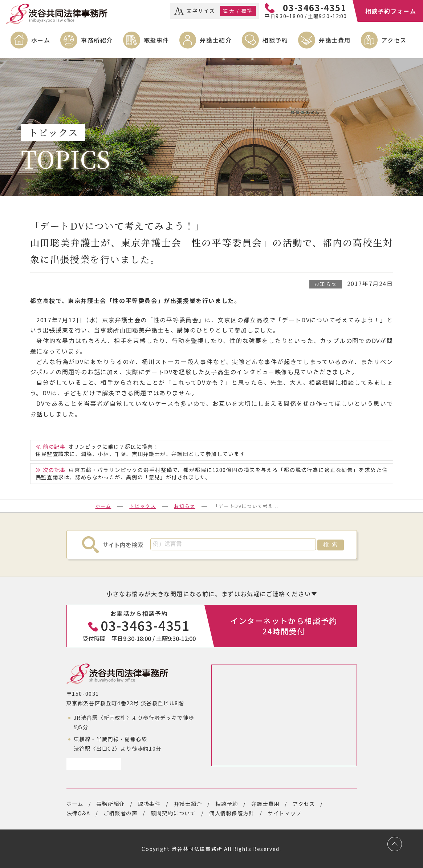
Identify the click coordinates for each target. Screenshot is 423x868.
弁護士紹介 (216, 40)
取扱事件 (156, 40)
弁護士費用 (335, 40)
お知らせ (326, 284)
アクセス (394, 40)
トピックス (143, 506)
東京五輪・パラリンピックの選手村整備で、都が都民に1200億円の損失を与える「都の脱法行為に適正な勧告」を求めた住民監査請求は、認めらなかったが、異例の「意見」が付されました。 (211, 473)
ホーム (41, 40)
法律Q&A (78, 813)
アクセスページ (91, 764)
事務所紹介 (97, 40)
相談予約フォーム (391, 11)
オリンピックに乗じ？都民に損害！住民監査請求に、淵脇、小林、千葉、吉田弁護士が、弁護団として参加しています (140, 450)
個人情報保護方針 (232, 813)
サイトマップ (285, 813)
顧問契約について (173, 813)
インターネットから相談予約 (284, 626)
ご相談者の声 (121, 813)
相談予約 (275, 40)
